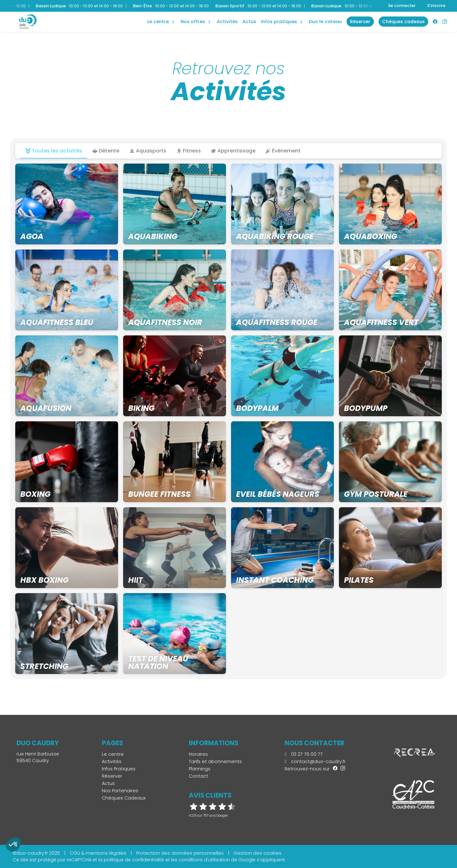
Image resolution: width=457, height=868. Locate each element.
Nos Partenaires (120, 791)
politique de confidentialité (134, 860)
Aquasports (148, 151)
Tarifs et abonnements (215, 761)
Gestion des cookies (258, 853)
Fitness (189, 151)
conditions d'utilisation (204, 860)
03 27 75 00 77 (304, 754)
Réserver (112, 776)
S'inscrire (436, 6)
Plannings (200, 769)
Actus (249, 22)
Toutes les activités (54, 151)
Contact (199, 776)
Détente (106, 151)
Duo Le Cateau (325, 22)
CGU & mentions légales (98, 853)
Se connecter (402, 6)
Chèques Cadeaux (124, 798)
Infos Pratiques (279, 22)
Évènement (283, 151)
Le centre (113, 754)
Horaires (198, 754)
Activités (227, 22)
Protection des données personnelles (180, 853)
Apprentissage (233, 151)
